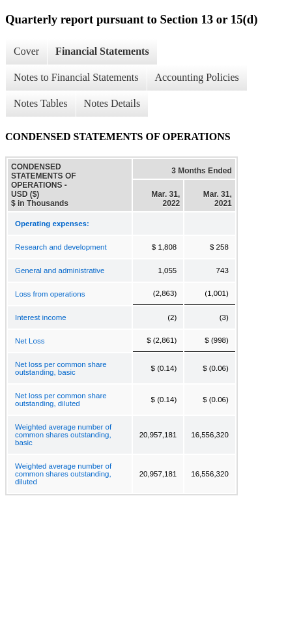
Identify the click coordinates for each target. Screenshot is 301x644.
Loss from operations (50, 294)
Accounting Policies (197, 77)
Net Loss (30, 341)
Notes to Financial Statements (76, 77)
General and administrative (60, 271)
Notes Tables (41, 103)
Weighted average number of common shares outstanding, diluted (63, 474)
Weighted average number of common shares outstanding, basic (63, 435)
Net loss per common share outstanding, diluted (61, 400)
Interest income (41, 317)
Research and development (61, 247)
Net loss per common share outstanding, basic (61, 368)
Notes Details (112, 103)
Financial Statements (102, 51)
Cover (26, 51)
